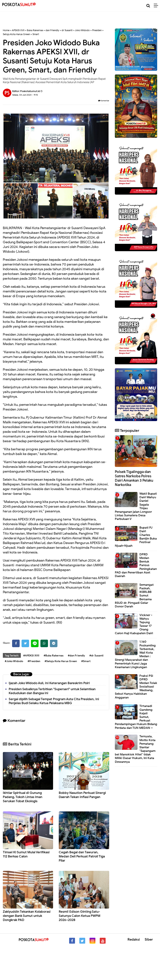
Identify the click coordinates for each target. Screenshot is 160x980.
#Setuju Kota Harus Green (61, 661)
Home (6, 30)
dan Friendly (52, 30)
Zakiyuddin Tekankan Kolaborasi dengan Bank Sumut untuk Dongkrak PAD (27, 916)
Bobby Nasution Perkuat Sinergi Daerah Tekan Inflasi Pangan (82, 795)
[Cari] (148, 6)
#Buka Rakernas (54, 656)
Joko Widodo (82, 30)
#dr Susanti (96, 656)
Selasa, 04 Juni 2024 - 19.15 (25, 95)
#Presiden (34, 661)
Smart (36, 34)
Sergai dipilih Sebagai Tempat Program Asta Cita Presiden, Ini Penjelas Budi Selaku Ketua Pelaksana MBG (54, 701)
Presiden (97, 30)
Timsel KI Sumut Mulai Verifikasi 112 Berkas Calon (26, 854)
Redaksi (134, 939)
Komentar (104, 101)
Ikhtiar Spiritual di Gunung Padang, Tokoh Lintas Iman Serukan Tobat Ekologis (23, 797)
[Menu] (157, 6)
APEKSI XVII (18, 30)
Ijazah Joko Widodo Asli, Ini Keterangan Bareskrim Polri (49, 683)
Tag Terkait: (12, 656)
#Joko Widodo (14, 661)
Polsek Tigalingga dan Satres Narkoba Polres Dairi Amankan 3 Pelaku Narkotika (134, 478)
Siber (149, 939)
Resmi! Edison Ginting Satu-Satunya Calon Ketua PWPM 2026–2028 (80, 916)
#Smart (86, 661)
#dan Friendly (76, 656)
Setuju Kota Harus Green (16, 34)
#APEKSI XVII (31, 656)
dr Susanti (67, 30)
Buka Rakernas (35, 30)
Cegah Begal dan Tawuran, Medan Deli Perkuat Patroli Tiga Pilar (82, 856)
